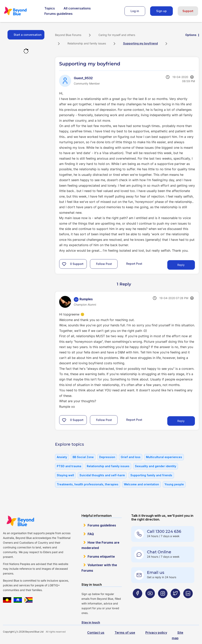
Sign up (161, 11)
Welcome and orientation (141, 484)
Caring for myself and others (117, 35)
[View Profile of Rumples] (86, 299)
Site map (178, 635)
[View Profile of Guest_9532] (83, 78)
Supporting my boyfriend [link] (140, 43)
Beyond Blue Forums (21, 11)
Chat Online (159, 552)
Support (188, 11)
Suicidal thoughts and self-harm (102, 475)
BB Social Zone (83, 457)
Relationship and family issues (87, 43)
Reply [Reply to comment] (181, 421)
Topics (50, 8)
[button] (64, 264)
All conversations (77, 8)
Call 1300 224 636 (164, 531)
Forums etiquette (101, 556)
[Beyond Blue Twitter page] (175, 601)
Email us (156, 572)
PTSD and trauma (69, 466)
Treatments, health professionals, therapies (88, 484)
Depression (107, 457)
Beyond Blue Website (20, 521)
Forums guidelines (58, 14)
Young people (174, 484)
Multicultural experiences (164, 457)
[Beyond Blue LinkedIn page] (188, 601)
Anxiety (62, 457)
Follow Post (104, 264)
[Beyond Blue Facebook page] (137, 601)
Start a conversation (28, 35)
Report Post (134, 264)
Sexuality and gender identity (156, 466)
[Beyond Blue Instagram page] (163, 601)
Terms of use (125, 633)
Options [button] (191, 35)
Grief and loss (131, 457)
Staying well (65, 475)
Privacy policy (156, 633)
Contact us (96, 633)
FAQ (91, 534)
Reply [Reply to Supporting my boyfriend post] (181, 265)
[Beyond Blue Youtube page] (150, 601)
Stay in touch (91, 622)
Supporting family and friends (151, 475)
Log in (135, 11)
